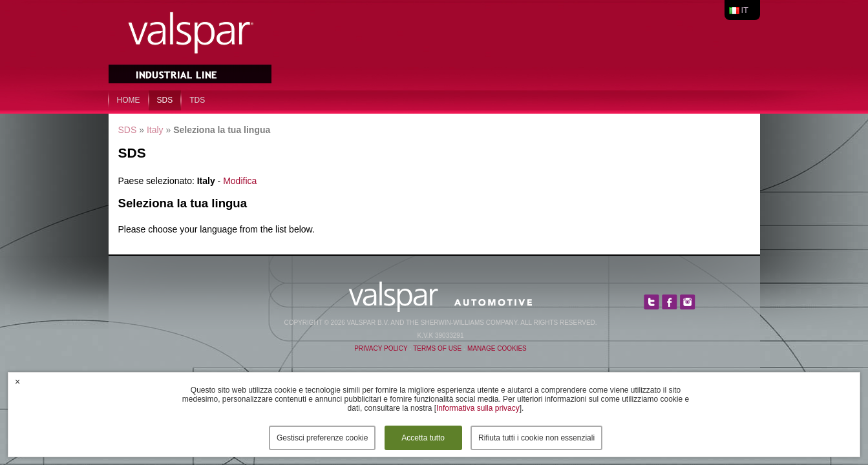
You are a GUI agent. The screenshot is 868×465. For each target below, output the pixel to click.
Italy (155, 130)
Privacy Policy (381, 348)
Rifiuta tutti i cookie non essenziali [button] (536, 438)
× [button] (17, 382)
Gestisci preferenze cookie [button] (322, 438)
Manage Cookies (497, 348)
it (745, 10)
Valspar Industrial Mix (191, 44)
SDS (165, 100)
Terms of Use (437, 348)
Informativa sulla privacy (478, 408)
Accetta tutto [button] (423, 438)
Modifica (240, 181)
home (129, 100)
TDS (197, 100)
